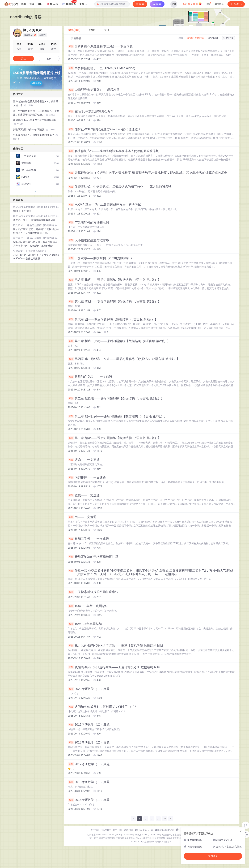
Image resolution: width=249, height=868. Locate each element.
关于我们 (95, 830)
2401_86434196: (22, 255)
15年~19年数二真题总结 (88, 606)
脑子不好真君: (21, 229)
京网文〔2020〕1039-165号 (148, 835)
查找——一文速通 (84, 495)
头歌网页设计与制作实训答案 (34, 130)
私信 (49, 59)
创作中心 (219, 4)
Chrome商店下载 (144, 838)
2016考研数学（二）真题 (89, 782)
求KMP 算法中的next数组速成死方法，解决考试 (105, 205)
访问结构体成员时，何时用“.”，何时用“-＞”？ (102, 707)
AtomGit (52, 4)
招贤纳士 (106, 830)
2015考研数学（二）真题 (89, 800)
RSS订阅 (229, 38)
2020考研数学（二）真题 (89, 689)
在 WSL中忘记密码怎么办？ (91, 111)
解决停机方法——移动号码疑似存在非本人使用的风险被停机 (113, 151)
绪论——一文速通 (84, 460)
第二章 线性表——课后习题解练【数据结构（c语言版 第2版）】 (116, 398)
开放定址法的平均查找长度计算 (93, 557)
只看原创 (74, 38)
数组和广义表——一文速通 (90, 377)
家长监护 (94, 838)
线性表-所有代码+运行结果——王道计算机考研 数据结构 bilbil (114, 667)
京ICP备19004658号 (125, 835)
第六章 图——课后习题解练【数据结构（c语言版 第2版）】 (113, 319)
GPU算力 (69, 3)
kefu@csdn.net (166, 830)
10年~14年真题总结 (85, 624)
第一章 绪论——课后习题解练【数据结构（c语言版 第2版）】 (114, 438)
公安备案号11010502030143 (101, 835)
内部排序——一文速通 (87, 478)
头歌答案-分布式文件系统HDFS (30, 251)
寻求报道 (129, 830)
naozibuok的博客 (26, 17)
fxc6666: (18, 242)
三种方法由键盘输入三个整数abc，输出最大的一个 (36, 103)
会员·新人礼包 (192, 4)
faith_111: (19, 211)
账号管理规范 (159, 838)
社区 (40, 4)
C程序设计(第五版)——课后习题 (94, 90)
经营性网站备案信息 (171, 835)
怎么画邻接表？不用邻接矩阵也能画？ (35, 137)
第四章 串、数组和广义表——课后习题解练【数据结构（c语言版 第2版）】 (124, 359)
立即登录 (213, 856)
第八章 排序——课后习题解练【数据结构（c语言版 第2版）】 (114, 280)
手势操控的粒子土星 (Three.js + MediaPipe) (102, 68)
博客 (24, 4)
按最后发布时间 (196, 38)
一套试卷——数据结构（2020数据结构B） (101, 258)
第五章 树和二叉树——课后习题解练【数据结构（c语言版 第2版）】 (119, 341)
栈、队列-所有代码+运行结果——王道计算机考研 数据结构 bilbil (116, 646)
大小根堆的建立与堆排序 (88, 240)
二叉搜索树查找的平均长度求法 (93, 592)
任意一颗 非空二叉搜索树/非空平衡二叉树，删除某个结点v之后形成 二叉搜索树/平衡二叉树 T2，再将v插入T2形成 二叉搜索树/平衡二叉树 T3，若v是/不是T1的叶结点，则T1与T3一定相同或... (150, 572)
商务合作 (117, 830)
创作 (236, 4)
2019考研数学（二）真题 (89, 725)
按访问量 (213, 38)
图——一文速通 (82, 517)
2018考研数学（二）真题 (89, 742)
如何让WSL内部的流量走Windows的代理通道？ (104, 129)
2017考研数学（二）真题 (89, 764)
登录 (174, 4)
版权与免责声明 (173, 838)
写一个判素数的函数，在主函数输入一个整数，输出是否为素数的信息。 (36, 113)
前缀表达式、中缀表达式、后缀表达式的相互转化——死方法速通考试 (120, 187)
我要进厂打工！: (22, 220)
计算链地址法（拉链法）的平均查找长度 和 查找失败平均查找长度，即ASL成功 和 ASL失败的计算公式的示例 (148, 173)
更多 (83, 4)
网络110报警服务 (107, 838)
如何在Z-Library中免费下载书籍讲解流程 (35, 122)
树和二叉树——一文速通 (88, 539)
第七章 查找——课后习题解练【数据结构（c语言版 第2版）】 (114, 302)
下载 (32, 4)
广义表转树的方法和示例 (88, 222)
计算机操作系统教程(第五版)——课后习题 (100, 46)
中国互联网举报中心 (125, 838)
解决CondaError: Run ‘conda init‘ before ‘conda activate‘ (36, 207)
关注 (23, 59)
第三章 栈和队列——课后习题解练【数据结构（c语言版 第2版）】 (117, 416)
